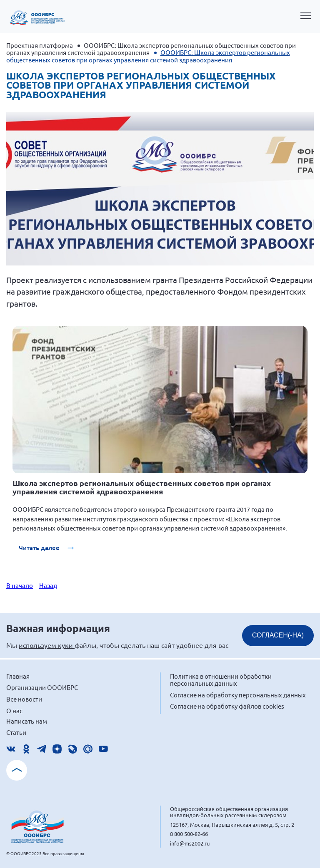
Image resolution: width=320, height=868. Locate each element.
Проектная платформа (40, 45)
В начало (20, 585)
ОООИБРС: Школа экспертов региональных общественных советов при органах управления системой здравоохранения (151, 49)
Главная (18, 676)
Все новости (24, 699)
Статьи (16, 732)
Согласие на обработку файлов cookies (227, 706)
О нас (14, 711)
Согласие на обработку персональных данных (238, 695)
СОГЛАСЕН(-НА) (278, 635)
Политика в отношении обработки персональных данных (221, 680)
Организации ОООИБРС (42, 687)
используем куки (47, 645)
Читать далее (40, 548)
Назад (48, 585)
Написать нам (27, 721)
